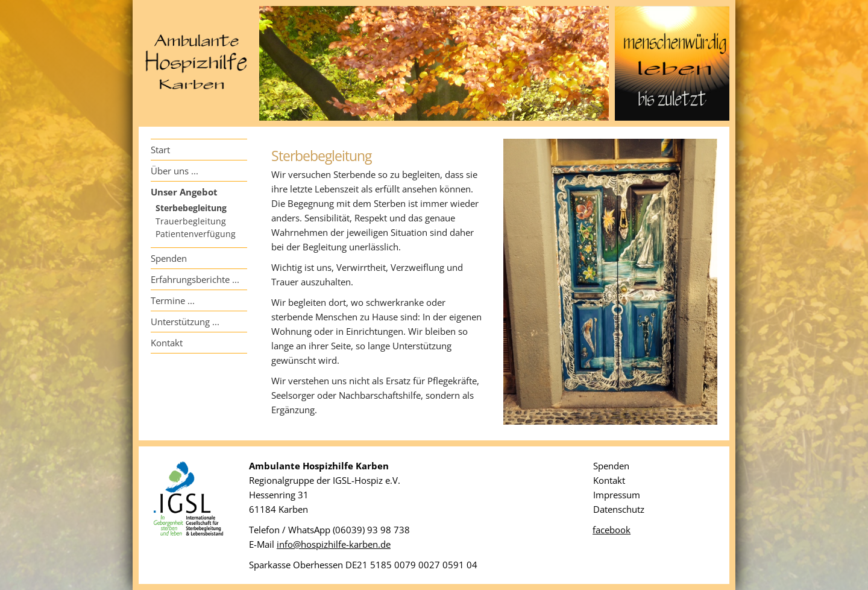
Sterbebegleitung (191, 208)
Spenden (169, 258)
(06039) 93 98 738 (371, 530)
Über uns (170, 171)
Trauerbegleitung (191, 221)
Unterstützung (180, 322)
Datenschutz (619, 509)
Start (160, 150)
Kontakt (167, 343)
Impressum (617, 495)
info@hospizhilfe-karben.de (334, 544)
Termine (168, 300)
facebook (612, 530)
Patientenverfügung (196, 234)
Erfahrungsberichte (190, 279)
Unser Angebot (184, 192)
